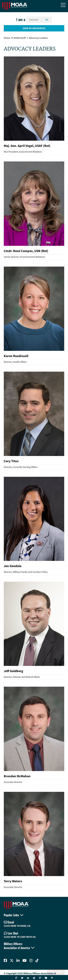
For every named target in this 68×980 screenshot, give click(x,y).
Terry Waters (13, 881)
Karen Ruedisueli (16, 356)
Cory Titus (11, 461)
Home (7, 38)
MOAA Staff (20, 38)
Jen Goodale (13, 566)
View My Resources (34, 28)
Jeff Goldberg (13, 671)
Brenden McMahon (17, 776)
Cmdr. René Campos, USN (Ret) (26, 251)
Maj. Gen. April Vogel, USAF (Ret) (27, 146)
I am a (21, 20)
